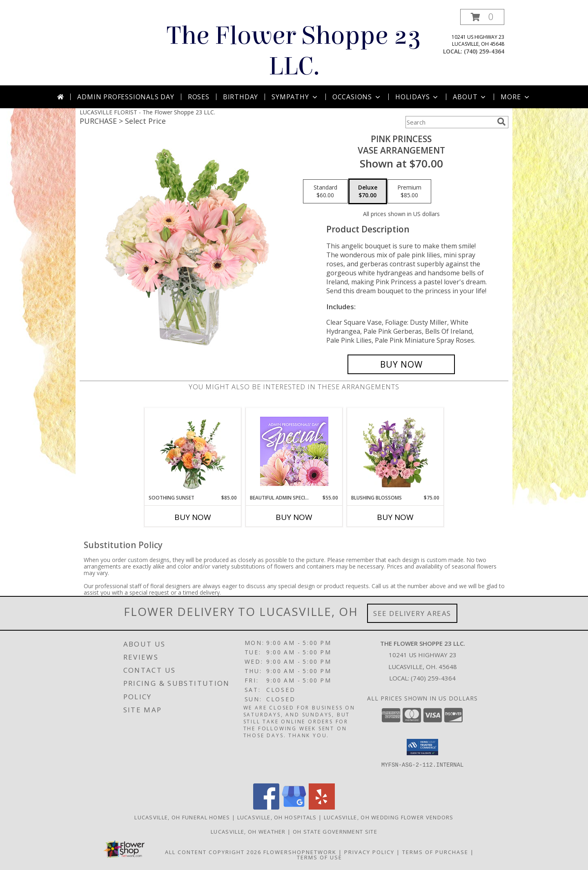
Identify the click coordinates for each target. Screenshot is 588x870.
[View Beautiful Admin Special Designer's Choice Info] (294, 451)
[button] (482, 17)
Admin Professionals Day (126, 97)
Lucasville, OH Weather (248, 832)
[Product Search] (450, 122)
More (516, 97)
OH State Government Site (335, 832)
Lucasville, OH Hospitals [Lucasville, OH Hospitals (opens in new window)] (277, 817)
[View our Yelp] (322, 807)
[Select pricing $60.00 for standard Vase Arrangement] (325, 192)
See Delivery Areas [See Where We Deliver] (412, 613)
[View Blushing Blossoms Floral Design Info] (395, 451)
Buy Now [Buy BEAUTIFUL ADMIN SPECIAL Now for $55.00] (294, 517)
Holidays (417, 97)
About (470, 97)
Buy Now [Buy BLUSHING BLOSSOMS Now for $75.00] (395, 517)
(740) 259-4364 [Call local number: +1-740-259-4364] (484, 51)
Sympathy (295, 97)
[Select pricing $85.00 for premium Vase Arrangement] (409, 192)
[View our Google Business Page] (294, 807)
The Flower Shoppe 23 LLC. (294, 51)
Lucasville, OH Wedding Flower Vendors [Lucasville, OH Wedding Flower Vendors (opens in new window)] (389, 817)
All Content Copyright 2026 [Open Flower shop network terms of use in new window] (213, 852)
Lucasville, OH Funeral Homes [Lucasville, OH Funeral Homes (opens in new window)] (182, 817)
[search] (501, 122)
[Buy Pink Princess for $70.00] (401, 364)
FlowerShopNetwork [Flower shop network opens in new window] (300, 852)
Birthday (241, 97)
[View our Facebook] (266, 807)
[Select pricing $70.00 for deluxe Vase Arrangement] (368, 192)
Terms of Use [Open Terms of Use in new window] (320, 857)
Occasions (357, 97)
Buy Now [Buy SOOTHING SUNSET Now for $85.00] (193, 517)
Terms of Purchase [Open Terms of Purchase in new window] (435, 852)
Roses (199, 97)
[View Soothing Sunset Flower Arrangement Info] (193, 451)
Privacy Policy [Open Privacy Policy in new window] (369, 852)
